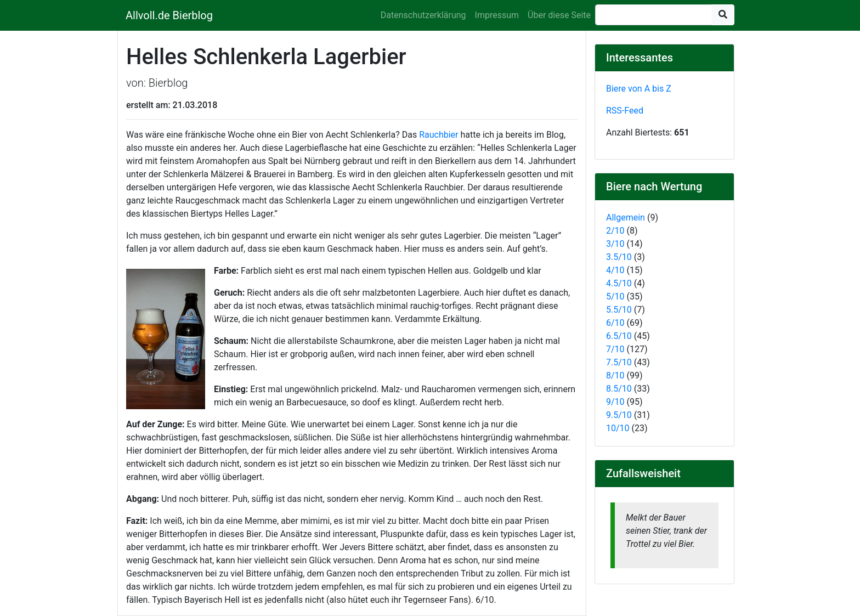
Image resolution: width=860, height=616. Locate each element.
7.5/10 (619, 362)
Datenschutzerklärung (423, 15)
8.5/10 (619, 389)
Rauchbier (439, 135)
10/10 (618, 428)
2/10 (615, 231)
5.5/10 (619, 310)
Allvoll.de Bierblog (169, 15)
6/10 (615, 323)
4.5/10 (619, 283)
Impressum (497, 15)
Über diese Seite (559, 15)
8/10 (615, 375)
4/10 (615, 270)
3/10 (615, 244)
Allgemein (626, 217)
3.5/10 (619, 257)
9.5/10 (619, 415)
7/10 (615, 349)
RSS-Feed (625, 111)
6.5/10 (619, 336)
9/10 (615, 402)
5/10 (615, 296)
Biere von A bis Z (639, 89)
